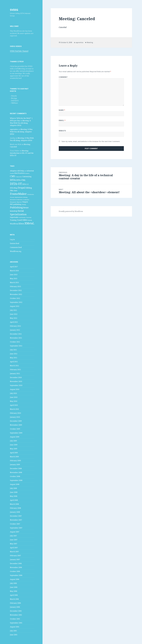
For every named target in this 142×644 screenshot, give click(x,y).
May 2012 (14, 318)
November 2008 (16, 472)
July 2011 (13, 350)
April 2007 (14, 548)
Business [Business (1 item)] (27, 173)
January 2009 (15, 465)
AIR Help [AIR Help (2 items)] (21, 171)
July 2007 (13, 536)
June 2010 (14, 397)
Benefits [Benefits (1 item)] (12, 173)
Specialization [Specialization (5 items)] (18, 214)
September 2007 (16, 528)
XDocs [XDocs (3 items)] (21, 224)
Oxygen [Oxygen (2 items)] (25, 202)
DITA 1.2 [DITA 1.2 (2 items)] (25, 184)
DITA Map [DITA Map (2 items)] (14, 188)
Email (62, 120)
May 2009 (14, 449)
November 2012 (16, 294)
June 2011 (14, 354)
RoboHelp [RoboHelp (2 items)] (14, 211)
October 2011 (15, 342)
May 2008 (14, 496)
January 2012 (15, 330)
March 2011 (14, 366)
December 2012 (16, 290)
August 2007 (15, 532)
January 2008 (15, 512)
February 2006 (15, 603)
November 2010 (16, 381)
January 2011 (15, 373)
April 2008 (14, 500)
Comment (63, 77)
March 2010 (14, 409)
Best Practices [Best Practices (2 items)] (20, 173)
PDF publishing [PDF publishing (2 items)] (16, 204)
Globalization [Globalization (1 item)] (31, 194)
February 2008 (15, 508)
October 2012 (15, 298)
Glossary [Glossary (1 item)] (12, 197)
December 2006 (16, 563)
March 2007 (14, 552)
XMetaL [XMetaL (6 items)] (29, 223)
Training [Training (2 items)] (13, 220)
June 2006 (14, 587)
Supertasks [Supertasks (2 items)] (14, 217)
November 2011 (16, 338)
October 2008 (15, 476)
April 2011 (14, 362)
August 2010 (15, 389)
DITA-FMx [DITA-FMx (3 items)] (21, 180)
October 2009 (15, 429)
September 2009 (16, 433)
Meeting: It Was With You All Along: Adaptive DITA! (20, 123)
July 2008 (13, 488)
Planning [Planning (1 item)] (24, 205)
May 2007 (14, 544)
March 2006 (14, 599)
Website (62, 131)
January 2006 (15, 607)
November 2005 (16, 615)
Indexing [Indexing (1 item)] (25, 197)
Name (62, 110)
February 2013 (15, 286)
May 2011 (14, 358)
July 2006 (13, 583)
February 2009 (15, 461)
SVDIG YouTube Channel (19, 51)
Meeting (90, 42)
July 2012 (13, 310)
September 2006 (16, 575)
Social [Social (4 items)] (21, 211)
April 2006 (14, 595)
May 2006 (14, 591)
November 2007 (16, 520)
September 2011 (16, 346)
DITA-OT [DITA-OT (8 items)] (16, 184)
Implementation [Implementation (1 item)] (19, 197)
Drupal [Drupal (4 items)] (21, 188)
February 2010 (15, 413)
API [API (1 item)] (25, 171)
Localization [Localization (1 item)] (26, 200)
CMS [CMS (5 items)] (13, 176)
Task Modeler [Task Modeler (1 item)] (22, 217)
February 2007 (15, 556)
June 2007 (14, 540)
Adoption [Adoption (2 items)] (13, 171)
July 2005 (13, 631)
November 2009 (16, 425)
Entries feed (15, 243)
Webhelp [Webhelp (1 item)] (30, 220)
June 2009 (14, 445)
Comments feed (16, 247)
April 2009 (14, 453)
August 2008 (15, 484)
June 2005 (14, 635)
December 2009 (16, 421)
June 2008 (14, 492)
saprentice (14, 129)
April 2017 (14, 267)
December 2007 (16, 516)
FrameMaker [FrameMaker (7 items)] (18, 194)
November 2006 (16, 567)
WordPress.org (16, 251)
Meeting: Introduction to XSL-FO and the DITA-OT (22, 153)
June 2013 (14, 275)
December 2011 (16, 334)
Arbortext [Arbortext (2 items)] (30, 171)
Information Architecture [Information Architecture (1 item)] (16, 200)
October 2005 (15, 619)
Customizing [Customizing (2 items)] (27, 177)
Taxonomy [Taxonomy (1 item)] (29, 217)
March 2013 (14, 282)
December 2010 (16, 377)
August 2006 (15, 579)
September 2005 (16, 623)
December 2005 (16, 611)
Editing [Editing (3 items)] (29, 188)
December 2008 (16, 468)
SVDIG (14, 10)
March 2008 (14, 504)
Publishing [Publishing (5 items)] (16, 207)
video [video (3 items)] (25, 220)
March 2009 (14, 457)
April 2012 (14, 322)
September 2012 (16, 302)
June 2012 (14, 314)
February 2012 (15, 326)
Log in (12, 239)
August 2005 (15, 627)
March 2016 (14, 271)
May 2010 (14, 401)
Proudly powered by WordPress (71, 211)
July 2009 (13, 441)
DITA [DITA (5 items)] (13, 180)
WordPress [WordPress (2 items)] (14, 224)
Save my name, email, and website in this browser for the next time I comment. (91, 141)
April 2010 (14, 405)
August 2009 (15, 437)
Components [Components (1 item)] (19, 177)
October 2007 (15, 524)
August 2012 (15, 306)
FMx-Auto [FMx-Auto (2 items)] (14, 191)
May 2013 (14, 279)
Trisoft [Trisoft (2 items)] (19, 220)
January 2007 (15, 560)
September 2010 (16, 385)
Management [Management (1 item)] (13, 202)
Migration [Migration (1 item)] (19, 202)
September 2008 (16, 480)
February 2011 (15, 370)
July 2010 (13, 393)
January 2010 (15, 417)
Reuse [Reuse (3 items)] (26, 208)
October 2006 (15, 571)
